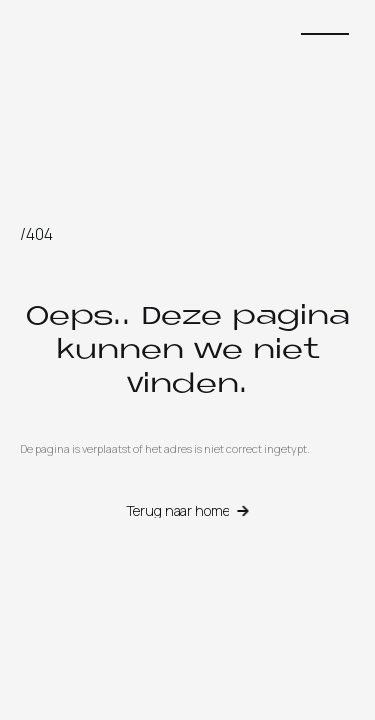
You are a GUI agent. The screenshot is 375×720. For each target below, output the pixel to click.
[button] (325, 34)
